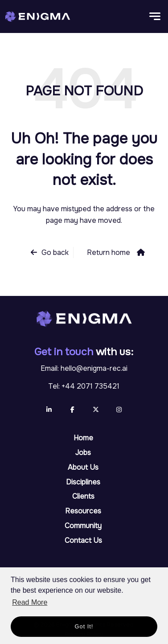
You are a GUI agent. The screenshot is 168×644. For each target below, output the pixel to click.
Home (83, 438)
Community (83, 526)
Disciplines (83, 482)
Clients (83, 496)
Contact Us (83, 540)
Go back (55, 252)
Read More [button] (30, 602)
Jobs (83, 453)
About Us (83, 467)
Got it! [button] (84, 626)
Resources (83, 511)
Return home (109, 252)
